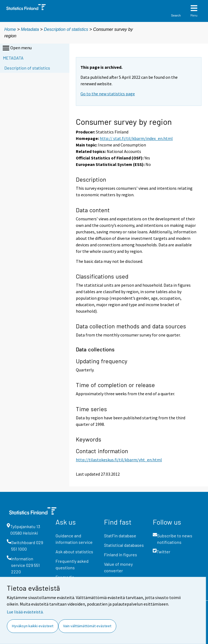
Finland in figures (121, 555)
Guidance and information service (74, 539)
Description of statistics (66, 29)
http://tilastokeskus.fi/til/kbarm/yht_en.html (119, 460)
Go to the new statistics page (108, 94)
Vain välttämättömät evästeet (87, 626)
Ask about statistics (74, 552)
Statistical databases (124, 545)
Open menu (17, 48)
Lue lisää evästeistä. (25, 612)
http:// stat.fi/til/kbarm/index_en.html (136, 138)
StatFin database (120, 536)
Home (10, 29)
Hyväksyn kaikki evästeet (33, 626)
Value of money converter (118, 567)
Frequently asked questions (72, 564)
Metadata (30, 29)
